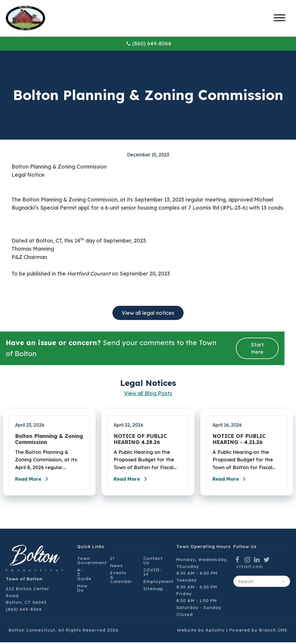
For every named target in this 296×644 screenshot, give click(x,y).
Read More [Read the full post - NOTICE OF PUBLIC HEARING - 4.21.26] (232, 481)
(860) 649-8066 (149, 44)
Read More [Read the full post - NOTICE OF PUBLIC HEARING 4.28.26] (133, 481)
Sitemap (153, 590)
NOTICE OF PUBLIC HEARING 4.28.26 (140, 439)
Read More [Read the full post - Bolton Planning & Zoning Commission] (35, 481)
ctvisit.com (250, 568)
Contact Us (153, 562)
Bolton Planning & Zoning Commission (49, 439)
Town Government (92, 562)
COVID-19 (152, 574)
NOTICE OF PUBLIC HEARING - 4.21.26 (239, 439)
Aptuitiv (215, 632)
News (116, 567)
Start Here (257, 348)
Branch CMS (273, 632)
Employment (158, 583)
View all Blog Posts (148, 393)
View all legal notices (148, 313)
